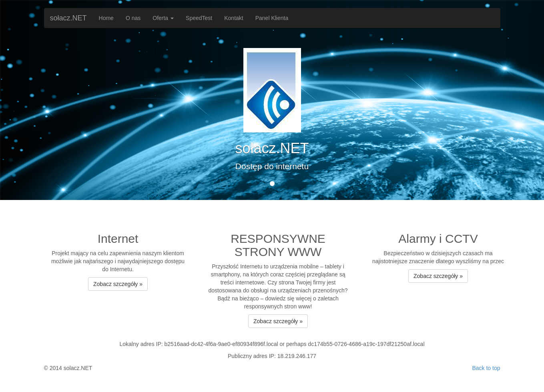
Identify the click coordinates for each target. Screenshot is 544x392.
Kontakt (234, 18)
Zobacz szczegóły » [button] (118, 284)
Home (106, 18)
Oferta (163, 18)
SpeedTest (199, 18)
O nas (133, 18)
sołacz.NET (68, 18)
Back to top (486, 368)
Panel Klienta (272, 18)
